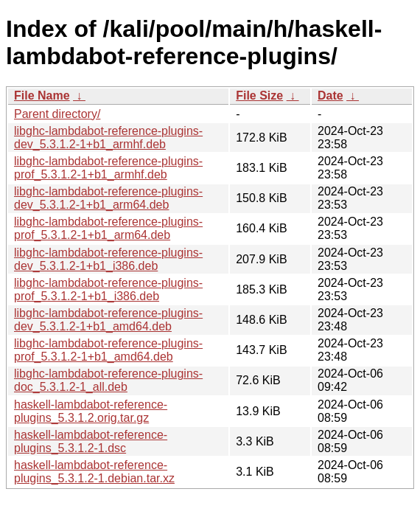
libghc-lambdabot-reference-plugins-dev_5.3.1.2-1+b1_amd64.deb (108, 320)
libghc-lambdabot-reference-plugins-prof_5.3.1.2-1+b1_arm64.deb (108, 228)
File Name (42, 96)
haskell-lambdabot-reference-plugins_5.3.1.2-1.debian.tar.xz (94, 472)
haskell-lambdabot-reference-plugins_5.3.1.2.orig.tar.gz (91, 411)
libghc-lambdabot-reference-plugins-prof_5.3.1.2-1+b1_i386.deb (108, 289)
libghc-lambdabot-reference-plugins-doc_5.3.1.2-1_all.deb (108, 380)
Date (330, 96)
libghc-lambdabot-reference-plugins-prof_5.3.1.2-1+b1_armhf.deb (108, 168)
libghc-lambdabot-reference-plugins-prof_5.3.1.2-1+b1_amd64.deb (108, 350)
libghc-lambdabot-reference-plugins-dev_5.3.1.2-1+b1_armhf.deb (108, 138)
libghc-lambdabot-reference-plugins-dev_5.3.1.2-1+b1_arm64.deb (108, 198)
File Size (259, 96)
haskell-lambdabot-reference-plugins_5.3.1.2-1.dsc (91, 441)
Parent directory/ (57, 114)
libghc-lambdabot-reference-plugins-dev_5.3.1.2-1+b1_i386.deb (108, 259)
